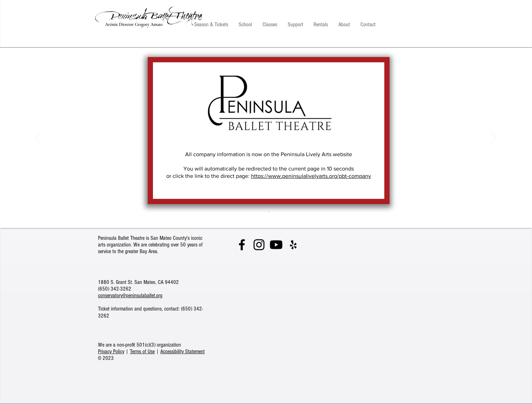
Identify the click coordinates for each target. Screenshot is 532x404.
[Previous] (38, 138)
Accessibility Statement (183, 351)
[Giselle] (269, 211)
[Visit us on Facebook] (242, 245)
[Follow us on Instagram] (259, 245)
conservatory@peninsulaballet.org (130, 295)
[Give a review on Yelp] (293, 245)
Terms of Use (142, 351)
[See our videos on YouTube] (276, 245)
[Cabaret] (263, 211)
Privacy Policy (111, 351)
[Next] (494, 138)
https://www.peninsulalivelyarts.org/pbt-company (311, 176)
